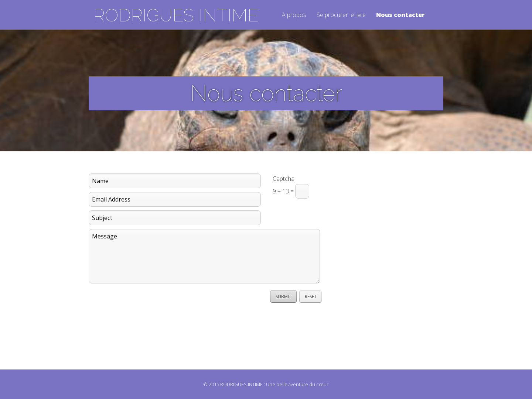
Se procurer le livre (341, 15)
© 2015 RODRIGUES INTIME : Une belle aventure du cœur (266, 384)
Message (204, 256)
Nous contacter (400, 15)
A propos (294, 15)
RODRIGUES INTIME (176, 15)
